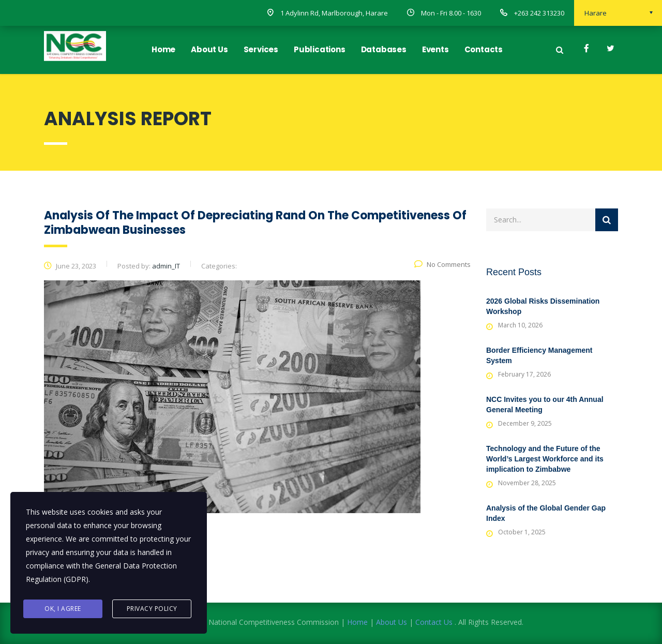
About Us (209, 49)
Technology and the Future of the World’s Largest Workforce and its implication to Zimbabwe (545, 459)
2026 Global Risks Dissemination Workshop (543, 306)
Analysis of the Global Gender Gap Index (546, 513)
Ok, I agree (63, 609)
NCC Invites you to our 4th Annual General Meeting (545, 405)
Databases (384, 49)
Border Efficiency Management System (539, 355)
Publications (320, 49)
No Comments (442, 264)
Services (261, 49)
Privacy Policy (152, 609)
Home (163, 49)
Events (435, 49)
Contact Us (434, 622)
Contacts (484, 49)
